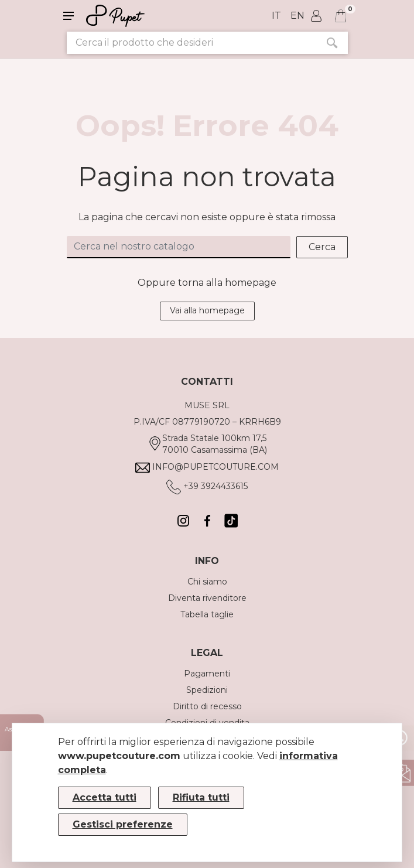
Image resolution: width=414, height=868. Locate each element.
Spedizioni (207, 690)
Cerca (322, 247)
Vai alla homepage (207, 310)
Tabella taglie (207, 614)
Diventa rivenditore (207, 598)
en (297, 16)
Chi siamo (207, 582)
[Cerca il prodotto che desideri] (191, 43)
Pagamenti (207, 674)
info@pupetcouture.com (215, 467)
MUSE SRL (207, 405)
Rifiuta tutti (201, 797)
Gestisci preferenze (123, 824)
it (276, 16)
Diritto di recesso (207, 706)
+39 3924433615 (215, 486)
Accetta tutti (105, 797)
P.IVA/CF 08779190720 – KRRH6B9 (207, 422)
